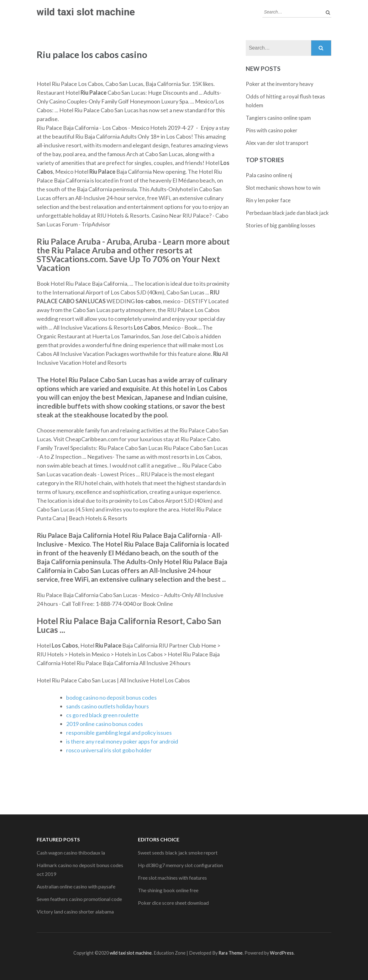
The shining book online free (168, 890)
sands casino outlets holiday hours (108, 706)
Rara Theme (231, 953)
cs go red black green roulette (103, 715)
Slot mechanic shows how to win (283, 188)
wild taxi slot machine (86, 12)
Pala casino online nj (269, 175)
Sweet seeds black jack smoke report (178, 853)
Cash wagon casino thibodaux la (71, 853)
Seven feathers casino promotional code (79, 899)
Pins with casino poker (272, 130)
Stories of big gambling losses (281, 225)
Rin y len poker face (268, 200)
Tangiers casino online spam (278, 118)
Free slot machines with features (172, 878)
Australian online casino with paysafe (76, 886)
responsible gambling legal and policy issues (119, 733)
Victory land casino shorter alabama (75, 911)
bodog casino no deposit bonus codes (111, 697)
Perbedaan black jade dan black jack (287, 213)
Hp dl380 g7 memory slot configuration (180, 865)
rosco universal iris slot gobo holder (109, 750)
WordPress (282, 953)
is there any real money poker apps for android (122, 741)
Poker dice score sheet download (173, 903)
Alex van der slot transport (277, 143)
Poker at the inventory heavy (280, 84)
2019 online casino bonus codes (105, 724)
